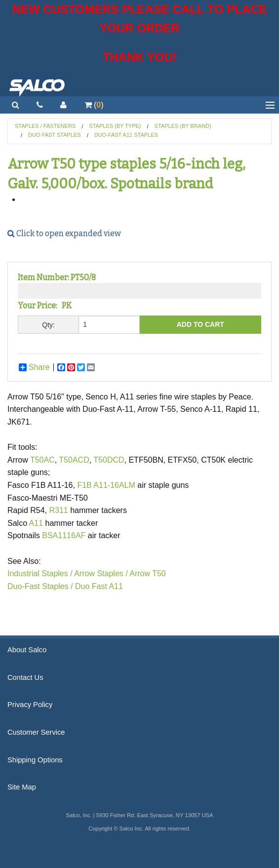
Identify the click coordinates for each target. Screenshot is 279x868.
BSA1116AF (64, 535)
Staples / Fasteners (45, 126)
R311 (59, 510)
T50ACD (74, 460)
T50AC (42, 460)
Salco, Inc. (37, 86)
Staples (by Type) (115, 126)
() (94, 105)
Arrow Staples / (101, 573)
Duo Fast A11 (99, 586)
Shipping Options (35, 760)
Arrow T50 (148, 573)
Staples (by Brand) (183, 126)
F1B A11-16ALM (106, 485)
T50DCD (109, 460)
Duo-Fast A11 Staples (126, 135)
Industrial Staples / (40, 573)
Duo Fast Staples (55, 135)
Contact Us (25, 677)
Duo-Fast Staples (39, 586)
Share (34, 367)
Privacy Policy (30, 705)
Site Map (22, 787)
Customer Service (36, 732)
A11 (36, 523)
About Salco (27, 650)
